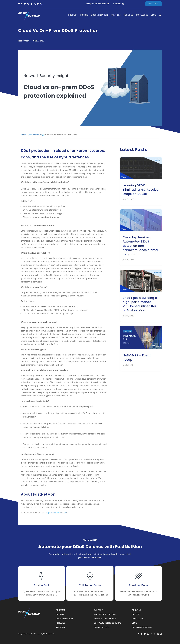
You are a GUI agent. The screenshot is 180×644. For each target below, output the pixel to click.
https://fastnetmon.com (57, 512)
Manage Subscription (105, 614)
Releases (60, 623)
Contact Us (142, 15)
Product (73, 15)
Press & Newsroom (142, 627)
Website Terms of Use (105, 619)
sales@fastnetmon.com (95, 4)
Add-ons (60, 627)
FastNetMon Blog (36, 135)
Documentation (99, 15)
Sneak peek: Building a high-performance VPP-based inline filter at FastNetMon (140, 304)
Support (117, 4)
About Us (128, 15)
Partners (116, 15)
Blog (154, 15)
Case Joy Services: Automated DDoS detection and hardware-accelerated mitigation (140, 246)
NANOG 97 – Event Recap (137, 358)
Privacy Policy (101, 627)
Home (23, 135)
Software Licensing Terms (108, 623)
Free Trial (154, 4)
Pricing (84, 15)
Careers (136, 614)
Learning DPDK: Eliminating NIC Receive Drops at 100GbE (140, 190)
